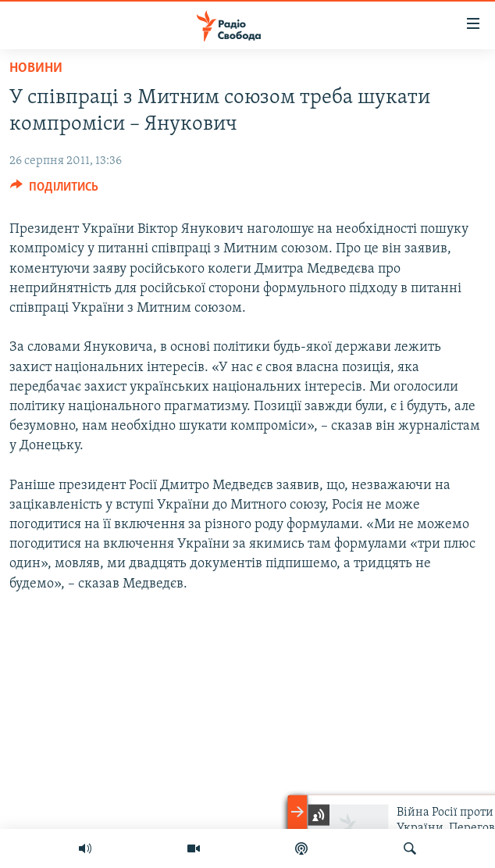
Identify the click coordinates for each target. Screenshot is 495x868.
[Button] (54, 191)
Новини (36, 68)
